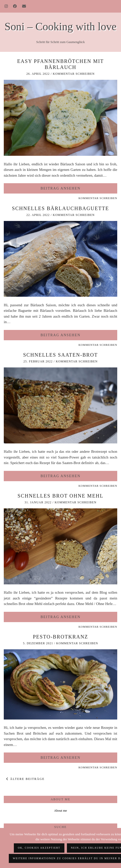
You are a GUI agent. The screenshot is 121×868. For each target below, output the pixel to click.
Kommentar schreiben (74, 74)
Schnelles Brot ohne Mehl (61, 496)
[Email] (24, 6)
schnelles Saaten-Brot (60, 355)
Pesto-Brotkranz (61, 637)
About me (61, 810)
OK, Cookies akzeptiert (39, 848)
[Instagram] (6, 6)
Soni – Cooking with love (60, 26)
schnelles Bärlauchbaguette (61, 208)
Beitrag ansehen (60, 188)
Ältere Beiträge (25, 779)
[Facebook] (15, 6)
